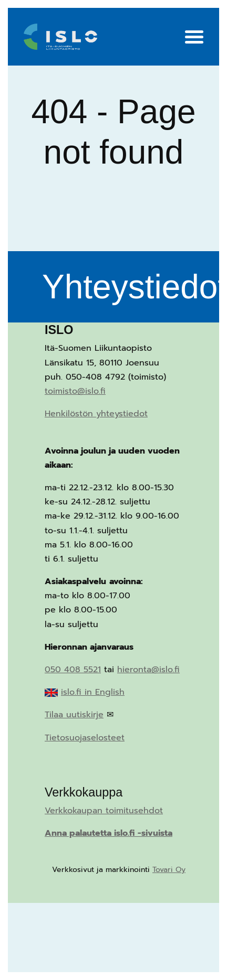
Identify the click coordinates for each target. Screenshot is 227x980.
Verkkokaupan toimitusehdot (104, 811)
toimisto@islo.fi (75, 391)
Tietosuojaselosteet (85, 738)
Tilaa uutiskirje (74, 715)
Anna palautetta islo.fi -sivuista (109, 833)
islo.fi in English (93, 692)
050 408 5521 (73, 670)
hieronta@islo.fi (148, 670)
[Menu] (194, 38)
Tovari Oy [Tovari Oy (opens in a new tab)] (169, 870)
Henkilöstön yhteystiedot (96, 414)
